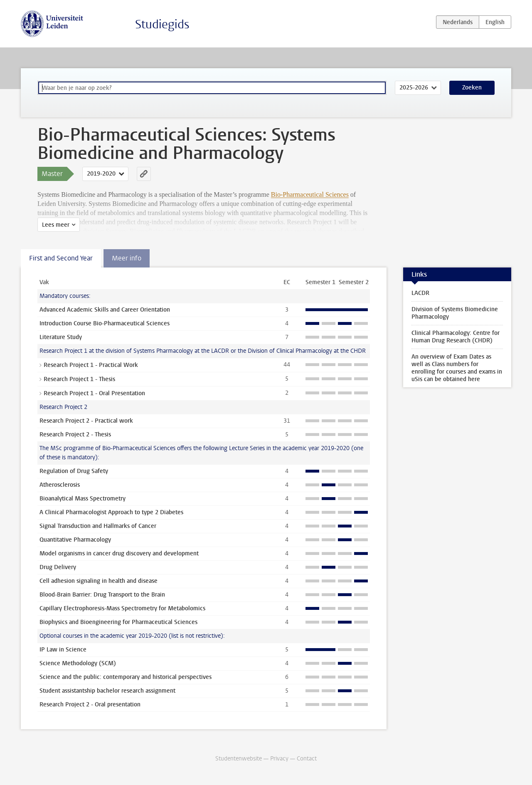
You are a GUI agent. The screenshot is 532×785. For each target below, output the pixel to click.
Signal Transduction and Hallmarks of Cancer (98, 526)
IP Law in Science (63, 650)
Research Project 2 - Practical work (86, 421)
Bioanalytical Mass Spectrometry (83, 499)
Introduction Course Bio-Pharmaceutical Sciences (105, 323)
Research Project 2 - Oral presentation (90, 705)
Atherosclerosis (60, 485)
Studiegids (162, 24)
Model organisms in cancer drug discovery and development (119, 553)
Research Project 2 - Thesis (75, 435)
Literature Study (61, 337)
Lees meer (56, 225)
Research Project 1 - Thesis (79, 379)
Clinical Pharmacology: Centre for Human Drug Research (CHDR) (456, 337)
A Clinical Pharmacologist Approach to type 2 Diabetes (111, 512)
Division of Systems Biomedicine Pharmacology (455, 313)
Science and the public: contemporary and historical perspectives (126, 677)
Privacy (279, 759)
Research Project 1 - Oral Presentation (94, 393)
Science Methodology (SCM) (78, 663)
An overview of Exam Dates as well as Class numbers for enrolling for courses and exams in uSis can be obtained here (457, 368)
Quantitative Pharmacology (75, 540)
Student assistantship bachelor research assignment (107, 691)
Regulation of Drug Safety (74, 471)
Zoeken (472, 88)
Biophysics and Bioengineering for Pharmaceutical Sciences (118, 622)
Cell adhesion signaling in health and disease (99, 581)
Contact (307, 759)
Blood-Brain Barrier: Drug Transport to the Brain (102, 595)
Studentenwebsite (239, 759)
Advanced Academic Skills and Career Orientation (105, 310)
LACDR (420, 293)
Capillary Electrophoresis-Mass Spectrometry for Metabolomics (122, 608)
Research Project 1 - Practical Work (91, 365)
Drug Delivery (58, 567)
